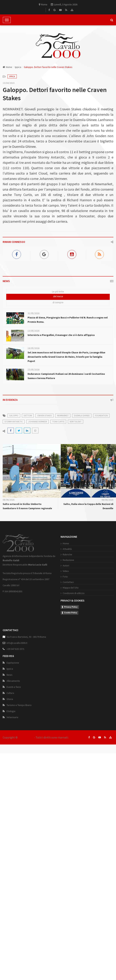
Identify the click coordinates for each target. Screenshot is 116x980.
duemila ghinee (82, 415)
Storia (10, 717)
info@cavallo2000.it (17, 661)
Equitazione (13, 680)
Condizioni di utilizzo (60, 611)
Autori (52, 583)
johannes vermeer (38, 422)
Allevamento (13, 699)
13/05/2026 (33, 331)
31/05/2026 (33, 313)
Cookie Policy (57, 630)
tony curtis (58, 422)
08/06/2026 (9, 500)
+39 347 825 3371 (16, 667)
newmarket (63, 415)
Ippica (18, 67)
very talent (76, 422)
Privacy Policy (57, 625)
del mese (58, 296)
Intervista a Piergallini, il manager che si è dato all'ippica (61, 335)
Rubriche (54, 572)
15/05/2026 (33, 370)
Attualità (53, 567)
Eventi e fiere (14, 705)
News (10, 693)
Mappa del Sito (57, 605)
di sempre (58, 302)
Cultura (10, 711)
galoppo (14, 415)
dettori (28, 415)
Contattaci (54, 600)
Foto (51, 594)
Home (7, 67)
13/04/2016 (9, 83)
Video (52, 589)
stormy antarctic (14, 422)
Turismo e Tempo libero (19, 723)
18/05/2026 (33, 348)
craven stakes (44, 415)
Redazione (55, 578)
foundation (101, 415)
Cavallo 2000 (26, 737)
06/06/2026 (107, 500)
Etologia (11, 729)
